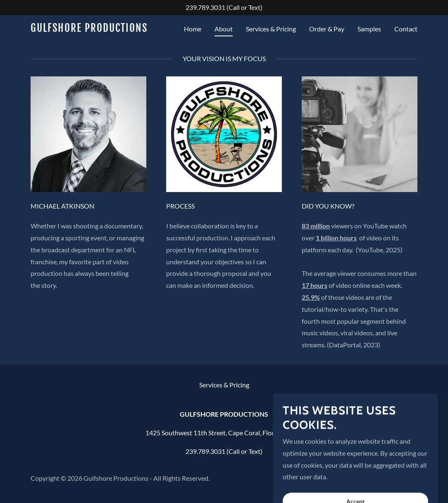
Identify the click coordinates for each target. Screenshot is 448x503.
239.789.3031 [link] (205, 7)
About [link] (224, 29)
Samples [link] (369, 29)
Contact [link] (406, 29)
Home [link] (193, 29)
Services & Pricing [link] (271, 29)
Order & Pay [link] (327, 29)
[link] (98, 29)
